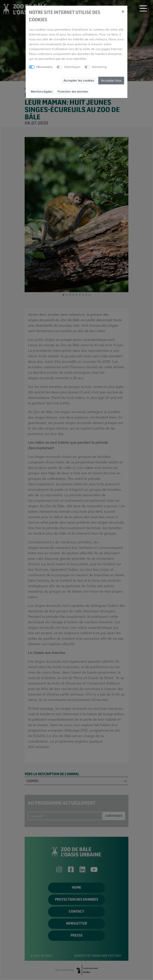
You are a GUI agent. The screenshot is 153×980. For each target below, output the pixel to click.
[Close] (123, 11)
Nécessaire (44, 67)
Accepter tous (111, 80)
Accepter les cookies (79, 80)
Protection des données (73, 92)
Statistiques (72, 67)
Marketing (99, 67)
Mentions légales (42, 92)
